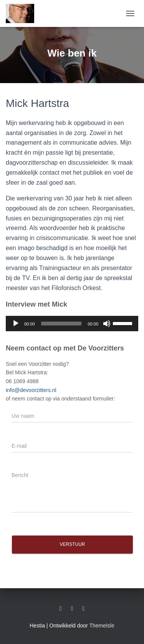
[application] (72, 324)
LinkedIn (61, 609)
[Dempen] (107, 324)
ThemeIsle (102, 626)
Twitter (83, 609)
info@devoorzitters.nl (31, 390)
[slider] (61, 324)
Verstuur (72, 544)
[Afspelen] (16, 324)
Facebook (72, 609)
